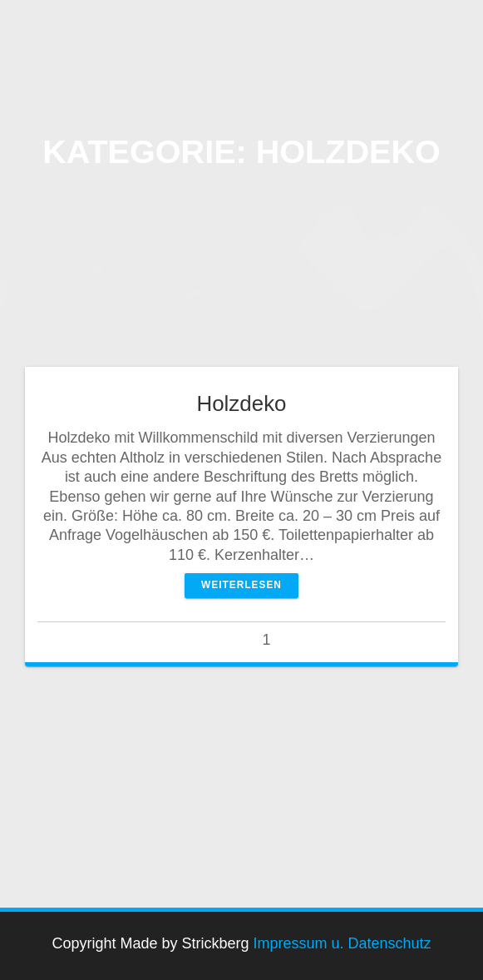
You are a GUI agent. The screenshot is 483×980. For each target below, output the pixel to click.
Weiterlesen (241, 585)
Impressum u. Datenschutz (343, 943)
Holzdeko (241, 403)
